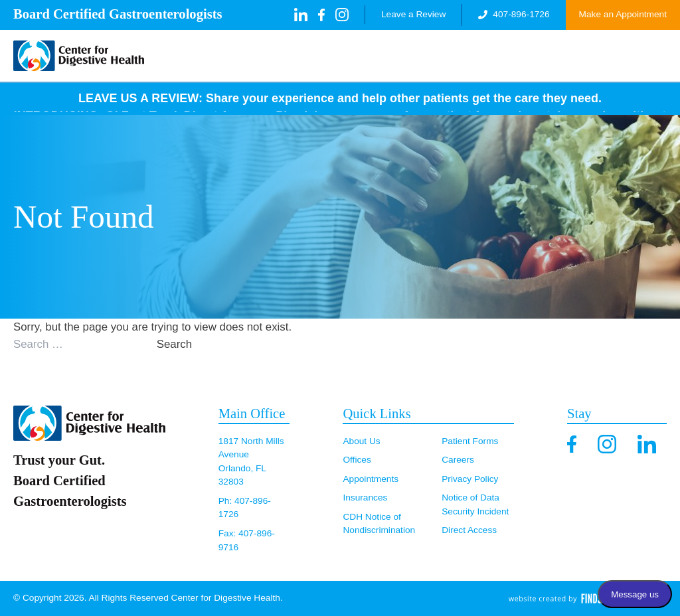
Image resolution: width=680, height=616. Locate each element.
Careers (458, 460)
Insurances (365, 498)
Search (174, 344)
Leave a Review (413, 14)
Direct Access (469, 530)
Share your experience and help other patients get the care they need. (404, 98)
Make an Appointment (623, 14)
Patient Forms (470, 441)
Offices (357, 460)
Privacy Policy (470, 479)
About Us (361, 441)
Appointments (371, 479)
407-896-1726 (514, 14)
